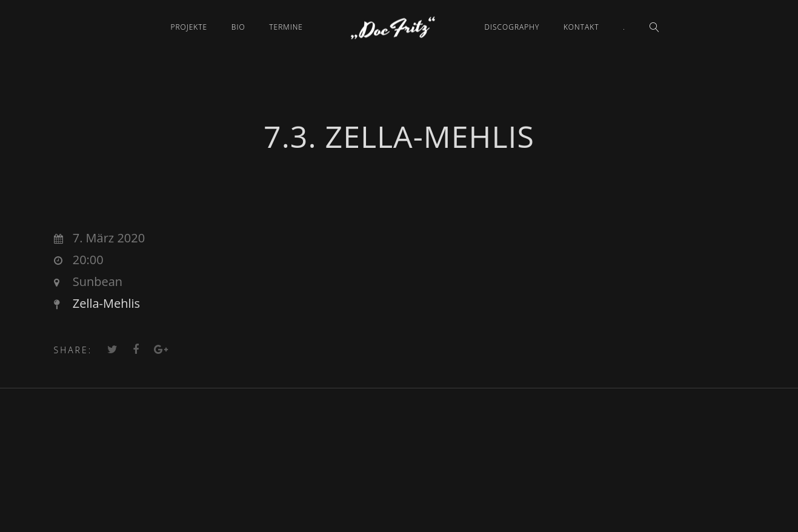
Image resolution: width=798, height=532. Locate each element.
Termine (286, 27)
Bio (238, 27)
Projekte (189, 27)
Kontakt (581, 27)
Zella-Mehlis (106, 303)
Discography (512, 27)
